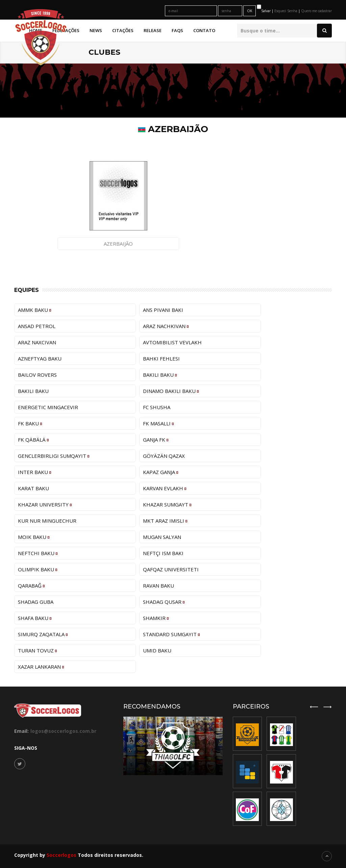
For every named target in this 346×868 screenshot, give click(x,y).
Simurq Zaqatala (43, 634)
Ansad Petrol (37, 326)
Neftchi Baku (38, 553)
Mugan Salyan (162, 537)
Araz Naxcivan (37, 342)
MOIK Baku (34, 537)
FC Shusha (157, 407)
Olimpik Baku (38, 569)
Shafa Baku (35, 618)
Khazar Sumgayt (167, 504)
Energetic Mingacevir (48, 407)
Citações (123, 30)
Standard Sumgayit (171, 634)
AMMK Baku (34, 310)
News (96, 30)
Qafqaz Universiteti (171, 569)
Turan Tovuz (37, 650)
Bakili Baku (160, 375)
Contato (204, 30)
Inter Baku (34, 472)
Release (153, 30)
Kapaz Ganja (160, 472)
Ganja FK (156, 440)
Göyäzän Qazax (164, 456)
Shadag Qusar (164, 602)
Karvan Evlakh (165, 488)
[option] (281, 771)
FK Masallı (158, 423)
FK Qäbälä (33, 440)
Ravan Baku (158, 586)
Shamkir (156, 618)
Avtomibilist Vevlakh (172, 342)
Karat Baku (33, 488)
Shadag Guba (36, 602)
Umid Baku (157, 650)
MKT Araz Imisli (165, 521)
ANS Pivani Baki (163, 310)
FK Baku (30, 423)
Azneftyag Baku (40, 358)
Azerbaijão (118, 244)
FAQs (177, 30)
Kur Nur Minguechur (47, 521)
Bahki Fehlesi (161, 358)
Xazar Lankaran (41, 667)
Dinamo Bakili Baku (171, 391)
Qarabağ (31, 586)
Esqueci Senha (286, 11)
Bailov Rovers (37, 375)
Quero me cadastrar (316, 11)
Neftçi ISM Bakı (163, 553)
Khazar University (45, 504)
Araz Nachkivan (166, 326)
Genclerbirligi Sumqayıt (54, 456)
